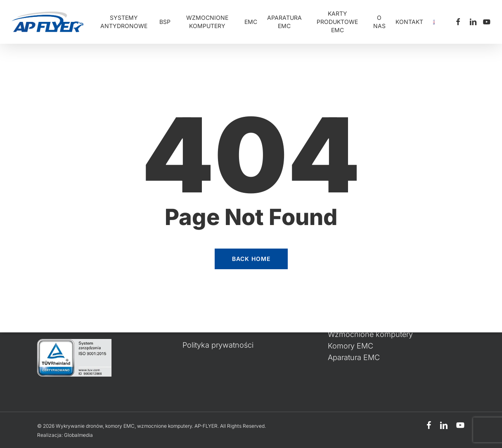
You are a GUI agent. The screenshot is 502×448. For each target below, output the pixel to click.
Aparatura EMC (354, 357)
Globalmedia (78, 435)
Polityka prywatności (218, 345)
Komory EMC (350, 346)
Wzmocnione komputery (370, 334)
